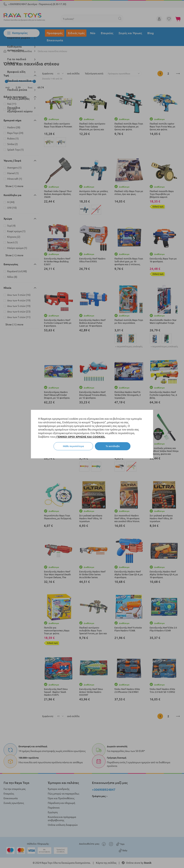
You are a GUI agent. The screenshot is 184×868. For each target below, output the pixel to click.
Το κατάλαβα (113, 446)
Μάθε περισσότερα (73, 446)
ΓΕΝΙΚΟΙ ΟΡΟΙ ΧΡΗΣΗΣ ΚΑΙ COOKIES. (81, 437)
